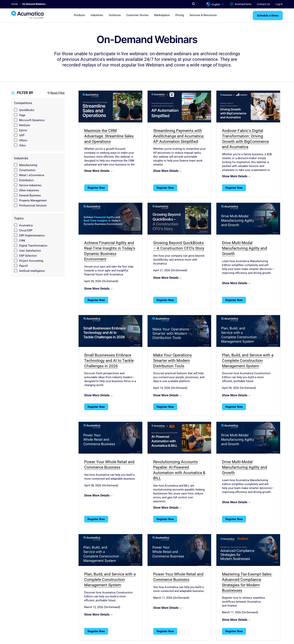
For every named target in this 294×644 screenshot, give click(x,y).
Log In (279, 4)
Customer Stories (137, 15)
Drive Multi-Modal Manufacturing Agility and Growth (244, 248)
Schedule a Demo (268, 16)
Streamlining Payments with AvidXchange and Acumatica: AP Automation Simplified (179, 136)
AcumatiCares (240, 4)
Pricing (180, 15)
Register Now (96, 188)
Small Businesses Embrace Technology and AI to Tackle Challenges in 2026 (109, 361)
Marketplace (162, 15)
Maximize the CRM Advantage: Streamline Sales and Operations (109, 136)
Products (79, 15)
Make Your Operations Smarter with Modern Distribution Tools (172, 361)
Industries (97, 15)
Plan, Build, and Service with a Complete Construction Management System (248, 361)
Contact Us (263, 4)
